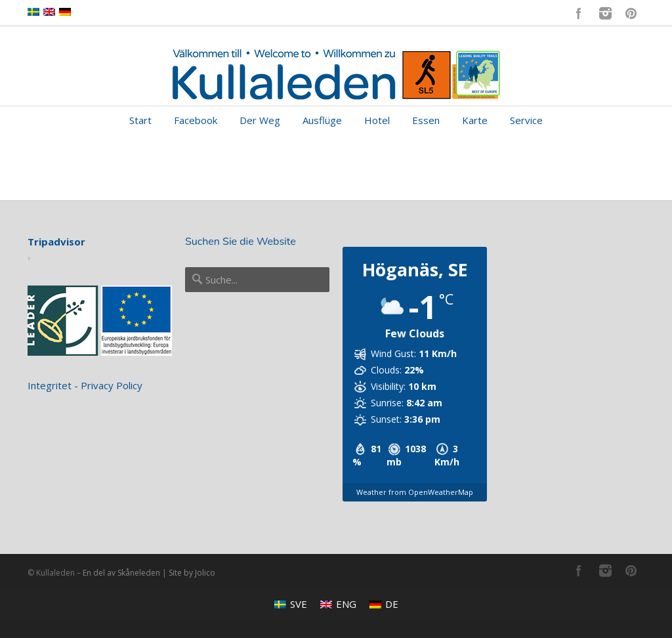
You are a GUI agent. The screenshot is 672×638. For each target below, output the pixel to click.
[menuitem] (291, 604)
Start (140, 120)
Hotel (377, 120)
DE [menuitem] (392, 604)
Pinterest (631, 13)
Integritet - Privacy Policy (85, 385)
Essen (426, 120)
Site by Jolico (192, 573)
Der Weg (260, 120)
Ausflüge (322, 120)
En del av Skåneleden (121, 573)
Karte (475, 120)
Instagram (605, 13)
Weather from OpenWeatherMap (415, 492)
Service (526, 120)
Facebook (579, 13)
